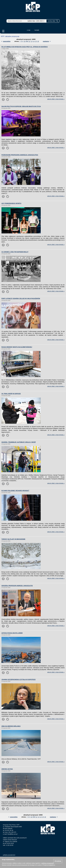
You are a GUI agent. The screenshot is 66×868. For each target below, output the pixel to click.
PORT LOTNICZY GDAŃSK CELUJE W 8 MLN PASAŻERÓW (21, 298)
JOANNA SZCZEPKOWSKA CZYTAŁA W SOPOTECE (18, 679)
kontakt (37, 30)
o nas (29, 30)
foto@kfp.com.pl (12, 834)
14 (34, 41)
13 (32, 41)
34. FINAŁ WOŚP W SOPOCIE (11, 394)
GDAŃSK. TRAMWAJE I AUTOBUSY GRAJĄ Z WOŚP (19, 442)
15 (36, 41)
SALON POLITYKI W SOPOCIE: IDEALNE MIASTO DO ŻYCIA (21, 106)
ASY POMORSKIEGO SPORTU (11, 203)
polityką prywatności (48, 863)
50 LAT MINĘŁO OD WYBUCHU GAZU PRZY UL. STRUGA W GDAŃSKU (25, 47)
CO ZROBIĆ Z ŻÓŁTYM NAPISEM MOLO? (15, 252)
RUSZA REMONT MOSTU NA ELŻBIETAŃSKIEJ (17, 347)
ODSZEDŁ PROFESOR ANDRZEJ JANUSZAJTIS (17, 586)
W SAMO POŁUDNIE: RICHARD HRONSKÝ (15, 491)
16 (38, 41)
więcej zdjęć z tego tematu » (56, 99)
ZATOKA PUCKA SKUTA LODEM (12, 633)
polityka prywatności (9, 855)
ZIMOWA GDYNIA (7, 769)
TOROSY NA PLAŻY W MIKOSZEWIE (13, 539)
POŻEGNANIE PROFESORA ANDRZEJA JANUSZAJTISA (20, 155)
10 (25, 41)
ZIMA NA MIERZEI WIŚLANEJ (11, 726)
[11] (27, 41)
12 (30, 41)
